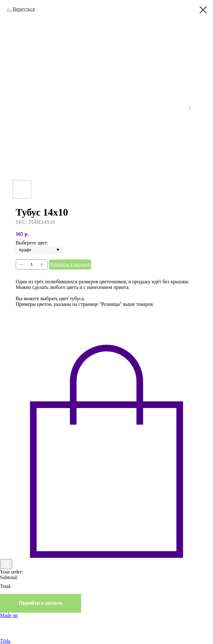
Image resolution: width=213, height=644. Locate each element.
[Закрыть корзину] (6, 564)
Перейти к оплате (41, 603)
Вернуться (24, 9)
